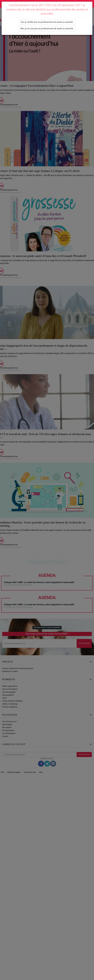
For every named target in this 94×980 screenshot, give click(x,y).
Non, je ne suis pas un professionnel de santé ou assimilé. (47, 29)
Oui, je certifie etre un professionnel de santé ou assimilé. (47, 22)
